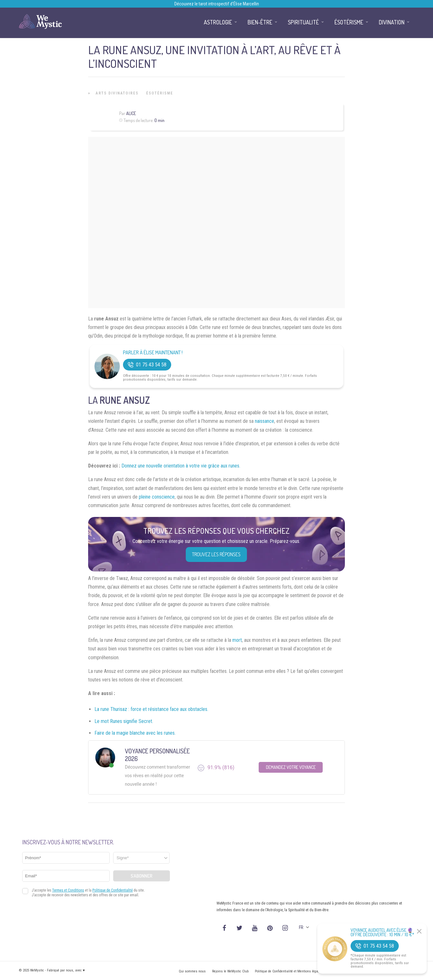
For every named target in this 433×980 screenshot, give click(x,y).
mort (237, 640)
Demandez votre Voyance (291, 767)
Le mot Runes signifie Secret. (124, 721)
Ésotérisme (160, 93)
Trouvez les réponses (216, 554)
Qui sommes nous (192, 971)
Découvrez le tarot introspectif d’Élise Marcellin (217, 4)
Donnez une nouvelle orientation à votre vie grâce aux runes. (181, 466)
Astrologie (218, 22)
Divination (392, 22)
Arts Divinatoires (117, 93)
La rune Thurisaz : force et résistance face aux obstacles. (151, 709)
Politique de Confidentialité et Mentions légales (289, 971)
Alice (131, 113)
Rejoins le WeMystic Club (230, 971)
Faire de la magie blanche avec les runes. (135, 733)
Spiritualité (303, 22)
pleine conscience (157, 497)
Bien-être (260, 22)
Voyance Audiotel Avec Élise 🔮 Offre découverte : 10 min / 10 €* (382, 932)
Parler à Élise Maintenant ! (153, 353)
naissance (265, 421)
